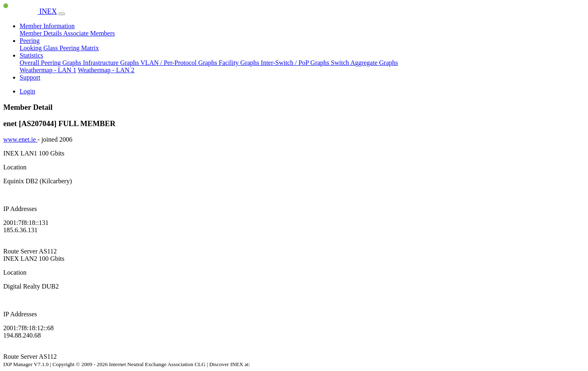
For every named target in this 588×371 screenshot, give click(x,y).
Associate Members (89, 33)
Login (27, 91)
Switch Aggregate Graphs (364, 63)
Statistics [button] (31, 55)
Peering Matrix (79, 48)
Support (30, 77)
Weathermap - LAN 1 (48, 70)
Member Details (41, 33)
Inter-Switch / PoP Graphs (296, 63)
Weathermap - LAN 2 (106, 70)
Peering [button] (30, 41)
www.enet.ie (20, 139)
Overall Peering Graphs (51, 63)
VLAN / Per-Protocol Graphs (180, 63)
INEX (30, 11)
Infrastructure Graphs (112, 63)
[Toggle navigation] (62, 14)
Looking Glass (40, 48)
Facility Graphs (240, 63)
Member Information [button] (47, 26)
